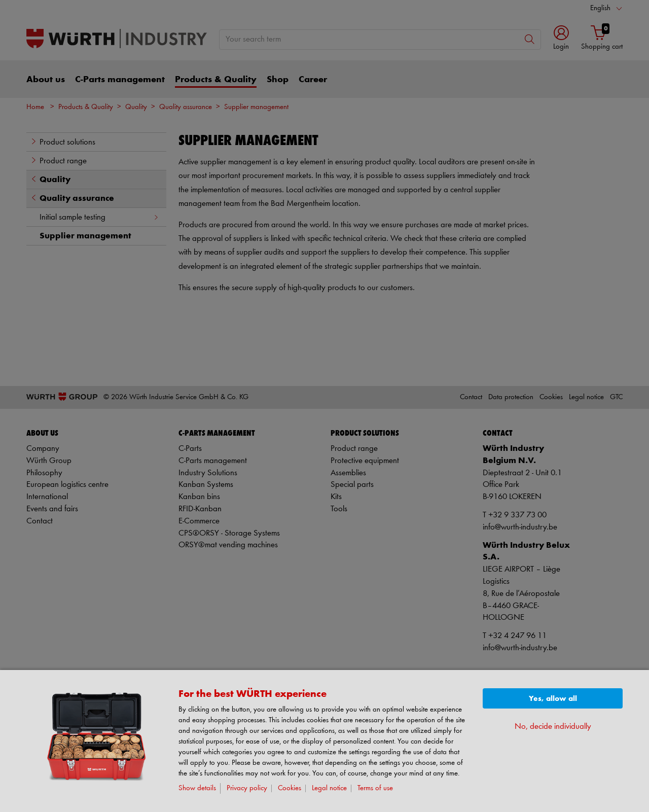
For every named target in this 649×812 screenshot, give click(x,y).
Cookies (290, 788)
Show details (197, 788)
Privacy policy (247, 788)
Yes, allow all (553, 699)
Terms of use (375, 788)
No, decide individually (553, 727)
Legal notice (329, 788)
